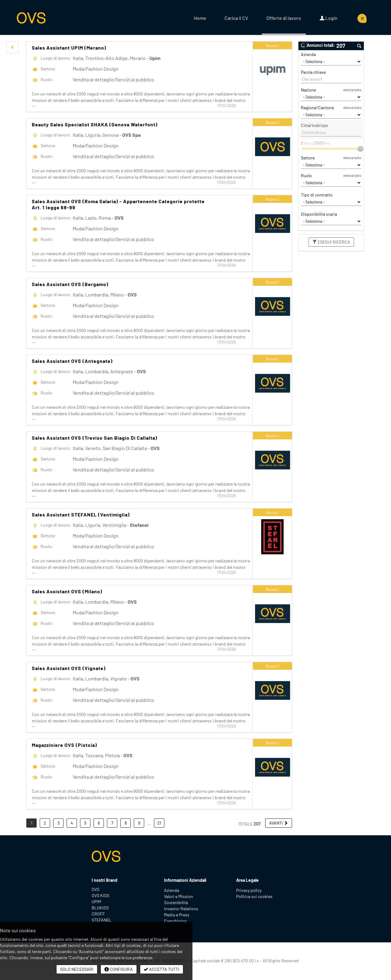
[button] (12, 47)
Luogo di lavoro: (56, 58)
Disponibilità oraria (319, 214)
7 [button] (112, 823)
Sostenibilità (176, 902)
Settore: (48, 69)
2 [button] (45, 823)
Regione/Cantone (317, 108)
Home (200, 18)
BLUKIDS (100, 908)
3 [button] (58, 823)
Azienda (308, 54)
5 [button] (85, 823)
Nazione (308, 90)
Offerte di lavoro (284, 18)
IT (362, 19)
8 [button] (126, 823)
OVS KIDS (100, 895)
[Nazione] (331, 97)
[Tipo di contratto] (331, 202)
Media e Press (177, 915)
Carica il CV (236, 18)
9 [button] (139, 823)
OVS (95, 889)
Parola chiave (313, 72)
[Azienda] (331, 61)
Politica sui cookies (254, 896)
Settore (308, 158)
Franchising (175, 921)
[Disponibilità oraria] (331, 221)
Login (329, 18)
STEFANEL (102, 920)
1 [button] (32, 823)
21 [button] (159, 823)
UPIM (96, 902)
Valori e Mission (179, 896)
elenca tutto (352, 90)
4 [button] (72, 823)
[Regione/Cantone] (331, 115)
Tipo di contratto (317, 195)
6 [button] (99, 823)
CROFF (98, 914)
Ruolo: (47, 79)
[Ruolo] (331, 183)
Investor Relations (181, 909)
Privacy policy (249, 890)
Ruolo (306, 175)
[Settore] (331, 165)
